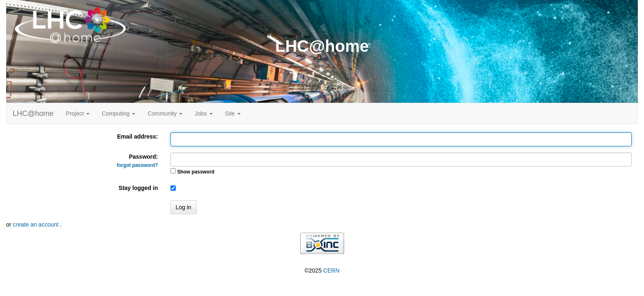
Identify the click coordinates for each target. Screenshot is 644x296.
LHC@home (33, 113)
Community (165, 113)
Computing (119, 113)
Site (233, 113)
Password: (137, 161)
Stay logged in (138, 188)
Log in (184, 207)
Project (77, 113)
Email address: (138, 136)
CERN (331, 271)
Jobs (204, 113)
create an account (36, 224)
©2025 (322, 271)
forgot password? (137, 165)
